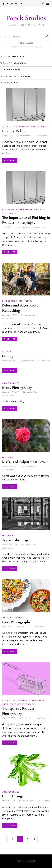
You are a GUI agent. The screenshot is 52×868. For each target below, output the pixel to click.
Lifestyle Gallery (10, 70)
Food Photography (13, 618)
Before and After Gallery (15, 76)
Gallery (7, 352)
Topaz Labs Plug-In (17, 540)
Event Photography (17, 387)
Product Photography (13, 63)
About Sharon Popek (12, 57)
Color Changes (13, 796)
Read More (10, 160)
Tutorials (8, 458)
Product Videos (9, 83)
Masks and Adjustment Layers (25, 462)
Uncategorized (11, 383)
